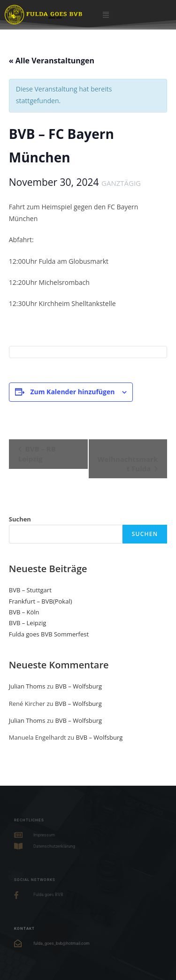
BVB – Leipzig (28, 623)
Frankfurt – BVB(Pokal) (41, 601)
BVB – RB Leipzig (37, 454)
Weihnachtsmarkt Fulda (128, 464)
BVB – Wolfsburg (78, 686)
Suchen (20, 519)
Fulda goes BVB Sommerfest (49, 634)
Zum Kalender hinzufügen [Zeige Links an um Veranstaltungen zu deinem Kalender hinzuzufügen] (72, 392)
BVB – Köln (24, 612)
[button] (106, 14)
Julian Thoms (27, 686)
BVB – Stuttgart (30, 590)
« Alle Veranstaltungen (52, 61)
